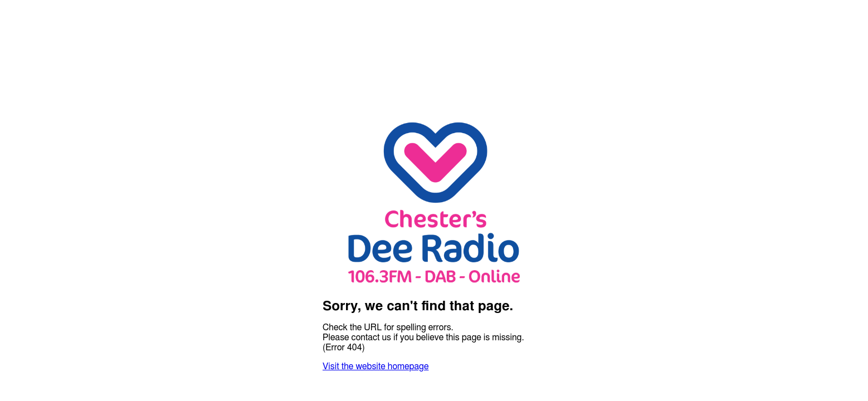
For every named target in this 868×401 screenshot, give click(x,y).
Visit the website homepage (376, 366)
